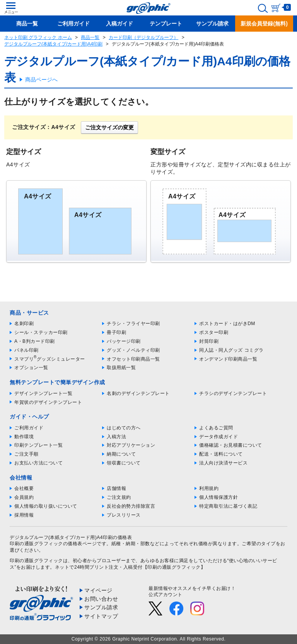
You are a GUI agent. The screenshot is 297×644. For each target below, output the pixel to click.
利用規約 (209, 488)
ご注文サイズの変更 (109, 127)
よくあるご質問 (216, 428)
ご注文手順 (26, 454)
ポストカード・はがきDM (227, 324)
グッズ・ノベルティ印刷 (133, 350)
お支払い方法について (38, 463)
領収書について (124, 463)
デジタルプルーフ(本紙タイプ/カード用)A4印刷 (53, 44)
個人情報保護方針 (218, 497)
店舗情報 (116, 488)
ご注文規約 (119, 497)
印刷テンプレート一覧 (38, 445)
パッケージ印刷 (124, 341)
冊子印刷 (116, 332)
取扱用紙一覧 (121, 368)
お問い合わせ (101, 599)
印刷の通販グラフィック (36, 561)
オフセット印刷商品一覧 (133, 359)
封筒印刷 (209, 341)
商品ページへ (41, 80)
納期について (121, 454)
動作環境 (24, 437)
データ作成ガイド (218, 437)
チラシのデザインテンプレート (233, 393)
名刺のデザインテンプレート (138, 393)
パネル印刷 (26, 350)
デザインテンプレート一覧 (43, 393)
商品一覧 (90, 37)
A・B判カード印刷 (35, 341)
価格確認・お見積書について (231, 445)
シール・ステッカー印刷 (41, 332)
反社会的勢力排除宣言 (131, 506)
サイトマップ (101, 616)
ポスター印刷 (214, 332)
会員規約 (24, 497)
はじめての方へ (124, 428)
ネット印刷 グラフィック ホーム (38, 37)
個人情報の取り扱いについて (46, 506)
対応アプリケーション (131, 445)
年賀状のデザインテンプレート (48, 402)
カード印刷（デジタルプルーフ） (143, 37)
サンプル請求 (101, 607)
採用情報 (24, 515)
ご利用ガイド (29, 428)
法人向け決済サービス (223, 463)
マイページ (98, 590)
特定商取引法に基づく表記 (228, 506)
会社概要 (24, 488)
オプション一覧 (31, 368)
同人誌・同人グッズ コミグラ (231, 350)
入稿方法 (116, 437)
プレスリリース (124, 515)
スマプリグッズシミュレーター (50, 359)
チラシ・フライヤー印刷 (133, 324)
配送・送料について (221, 454)
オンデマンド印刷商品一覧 (228, 359)
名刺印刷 (24, 324)
